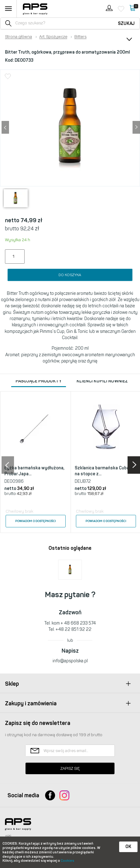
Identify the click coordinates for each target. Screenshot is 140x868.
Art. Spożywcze (53, 37)
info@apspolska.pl (70, 661)
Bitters (80, 37)
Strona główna (19, 37)
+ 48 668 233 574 (78, 623)
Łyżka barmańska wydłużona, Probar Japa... (34, 471)
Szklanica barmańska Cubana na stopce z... (104, 471)
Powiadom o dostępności (36, 521)
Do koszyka (70, 275)
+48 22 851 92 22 (74, 629)
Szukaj (126, 24)
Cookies (68, 861)
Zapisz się (70, 768)
